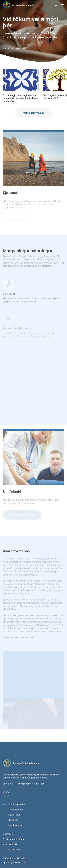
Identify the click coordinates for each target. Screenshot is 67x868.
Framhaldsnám (16, 825)
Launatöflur (14, 815)
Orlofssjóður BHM (11, 849)
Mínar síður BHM (11, 844)
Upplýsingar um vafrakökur (15, 862)
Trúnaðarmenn (16, 810)
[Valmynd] (63, 5)
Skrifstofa (13, 820)
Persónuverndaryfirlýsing (15, 858)
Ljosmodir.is (9, 834)
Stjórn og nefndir (17, 805)
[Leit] (56, 5)
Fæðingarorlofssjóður (14, 839)
